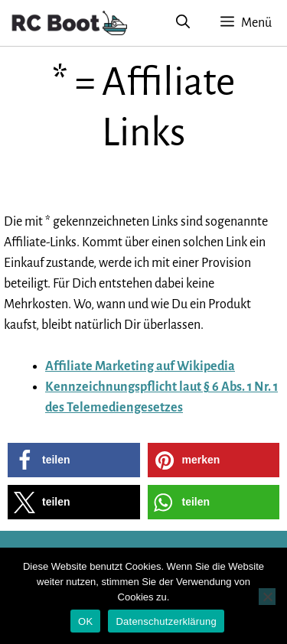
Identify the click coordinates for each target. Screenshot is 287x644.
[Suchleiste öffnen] (183, 23)
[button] (74, 460)
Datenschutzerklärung (166, 621)
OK (85, 621)
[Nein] (267, 597)
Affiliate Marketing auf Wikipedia (140, 366)
